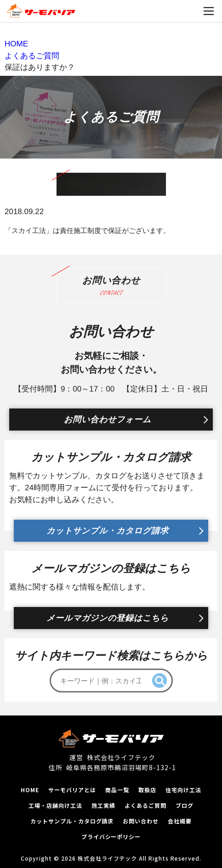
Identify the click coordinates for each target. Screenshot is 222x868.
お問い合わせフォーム (108, 420)
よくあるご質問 (145, 805)
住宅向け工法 (183, 790)
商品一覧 (117, 790)
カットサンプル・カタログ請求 (108, 531)
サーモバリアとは (72, 790)
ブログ (185, 805)
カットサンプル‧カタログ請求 (72, 821)
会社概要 (180, 821)
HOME (30, 790)
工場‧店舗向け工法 (55, 805)
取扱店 (147, 790)
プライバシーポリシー (111, 837)
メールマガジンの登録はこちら (108, 618)
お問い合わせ (141, 821)
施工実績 (103, 805)
